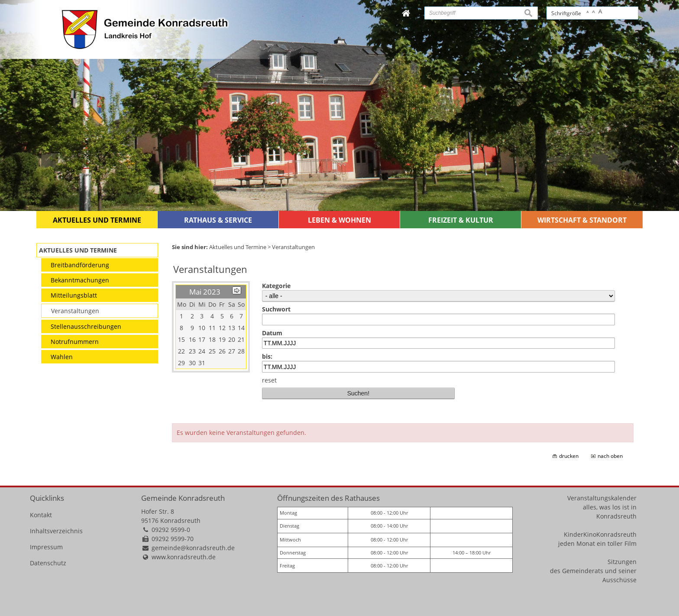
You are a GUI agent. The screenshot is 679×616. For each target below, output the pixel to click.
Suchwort (276, 309)
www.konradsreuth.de (184, 557)
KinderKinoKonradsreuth (600, 534)
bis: (267, 356)
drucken (569, 456)
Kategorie (276, 286)
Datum (272, 333)
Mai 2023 (205, 292)
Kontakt (41, 515)
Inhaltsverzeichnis (56, 531)
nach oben (610, 456)
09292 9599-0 (171, 530)
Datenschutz (48, 563)
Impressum (46, 547)
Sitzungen (622, 562)
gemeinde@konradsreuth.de (193, 548)
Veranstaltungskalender (602, 498)
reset (269, 380)
